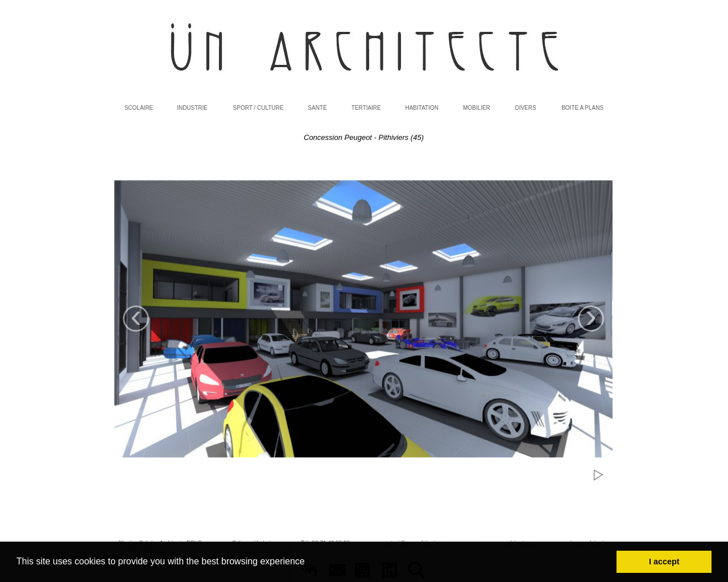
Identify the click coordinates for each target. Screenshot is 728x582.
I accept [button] (664, 562)
